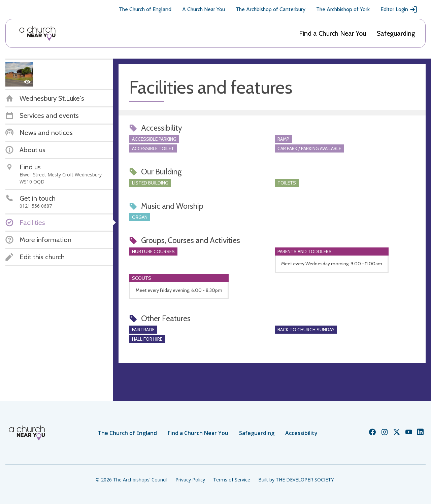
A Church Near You (204, 9)
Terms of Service (232, 480)
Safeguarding (396, 33)
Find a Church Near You (333, 33)
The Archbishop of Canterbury (271, 9)
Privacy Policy (190, 480)
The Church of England (145, 9)
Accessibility (301, 433)
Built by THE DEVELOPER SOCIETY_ (297, 480)
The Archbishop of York (343, 9)
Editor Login (399, 9)
